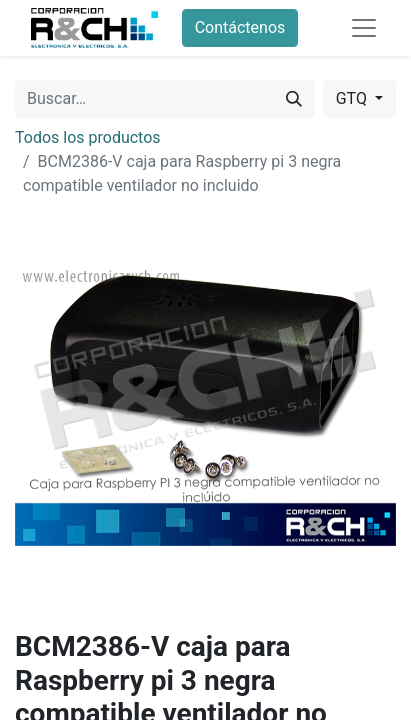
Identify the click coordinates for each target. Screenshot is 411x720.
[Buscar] (294, 99)
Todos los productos (88, 137)
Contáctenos (240, 27)
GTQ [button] (353, 98)
